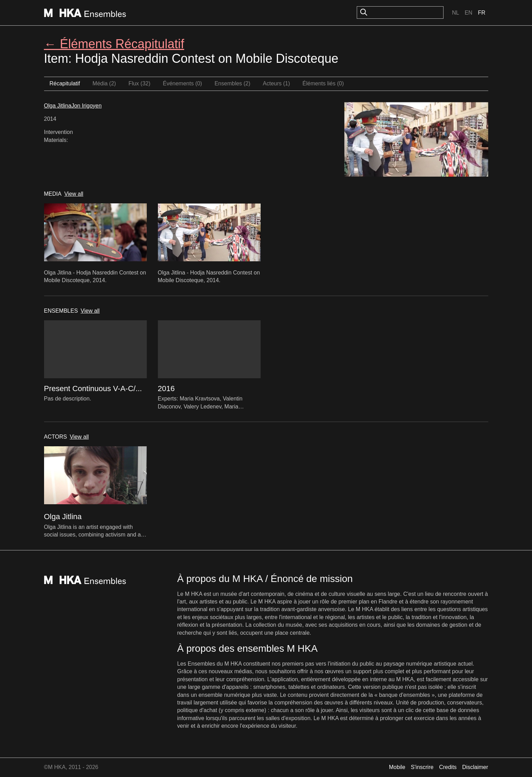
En (468, 13)
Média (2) (104, 83)
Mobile (397, 767)
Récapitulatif (65, 83)
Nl (455, 13)
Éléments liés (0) (323, 83)
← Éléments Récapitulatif (114, 44)
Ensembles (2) (232, 83)
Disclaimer (475, 767)
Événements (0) (182, 83)
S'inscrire (422, 767)
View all (74, 194)
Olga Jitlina (58, 106)
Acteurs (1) (276, 83)
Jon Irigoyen (87, 106)
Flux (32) (139, 83)
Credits (448, 767)
